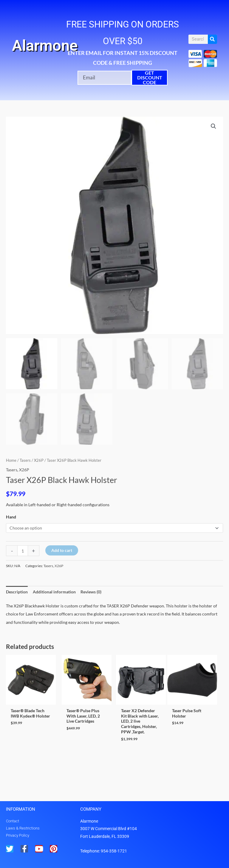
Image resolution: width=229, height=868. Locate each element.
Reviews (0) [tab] (91, 592)
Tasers (25, 460)
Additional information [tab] (54, 592)
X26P (39, 460)
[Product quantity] (23, 551)
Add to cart (62, 550)
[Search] (212, 39)
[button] (213, 126)
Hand (11, 517)
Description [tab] (17, 592)
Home (11, 460)
